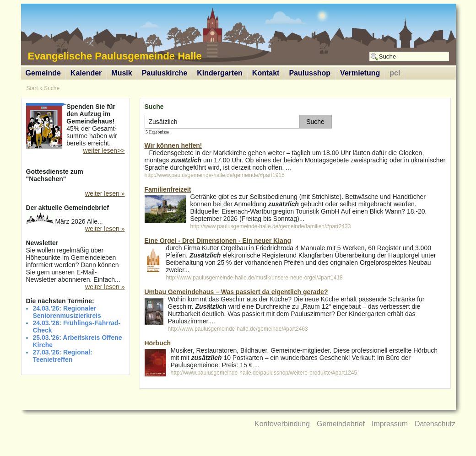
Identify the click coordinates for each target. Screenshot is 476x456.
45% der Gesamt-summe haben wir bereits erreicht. (76, 126)
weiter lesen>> (104, 150)
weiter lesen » (105, 193)
